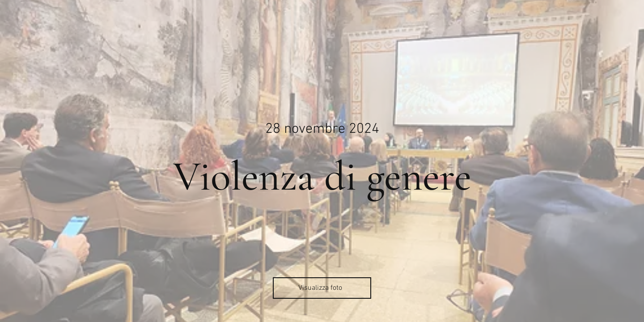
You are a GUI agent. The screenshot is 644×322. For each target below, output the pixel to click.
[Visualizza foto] (322, 288)
